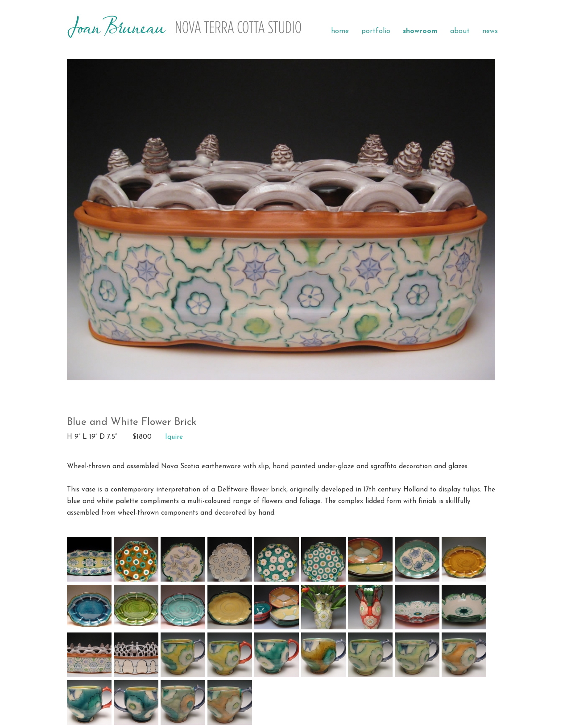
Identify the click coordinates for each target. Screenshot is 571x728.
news (490, 31)
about (460, 31)
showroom (420, 31)
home (340, 31)
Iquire (174, 437)
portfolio (376, 31)
